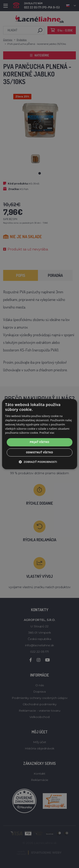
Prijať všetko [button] (39, 442)
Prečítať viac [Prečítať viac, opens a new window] (47, 433)
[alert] (39, 434)
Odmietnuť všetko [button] (39, 452)
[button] (39, 462)
